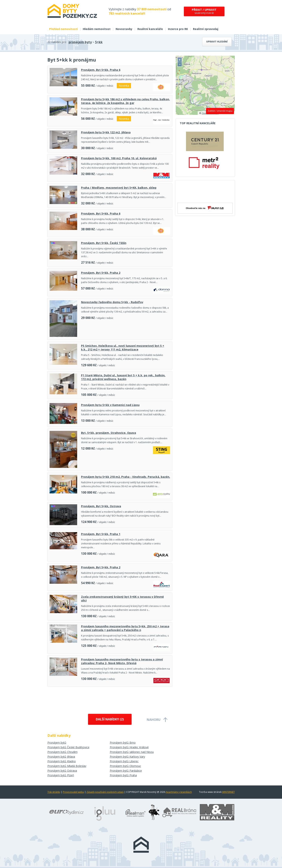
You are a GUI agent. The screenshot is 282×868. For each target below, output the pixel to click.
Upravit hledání (217, 42)
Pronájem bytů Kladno (62, 761)
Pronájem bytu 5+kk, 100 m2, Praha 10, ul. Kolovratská (119, 158)
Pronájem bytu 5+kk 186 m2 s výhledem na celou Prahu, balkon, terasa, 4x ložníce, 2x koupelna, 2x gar (125, 101)
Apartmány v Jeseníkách (179, 792)
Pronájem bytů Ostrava (62, 771)
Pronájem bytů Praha (123, 775)
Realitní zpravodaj (206, 29)
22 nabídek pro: (57, 42)
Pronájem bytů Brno (123, 743)
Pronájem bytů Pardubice (126, 771)
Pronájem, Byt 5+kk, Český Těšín (104, 243)
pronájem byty (80, 42)
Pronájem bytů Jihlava (61, 757)
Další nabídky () (110, 719)
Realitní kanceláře (150, 29)
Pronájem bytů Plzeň (61, 775)
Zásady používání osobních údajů (105, 792)
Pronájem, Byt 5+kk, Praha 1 (101, 534)
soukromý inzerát (204, 11)
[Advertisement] (110, 699)
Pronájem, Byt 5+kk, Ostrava (101, 506)
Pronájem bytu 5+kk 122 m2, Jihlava (106, 132)
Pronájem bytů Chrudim (62, 752)
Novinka (124, 86)
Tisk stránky (54, 792)
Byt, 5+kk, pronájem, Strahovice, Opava (109, 433)
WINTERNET (228, 792)
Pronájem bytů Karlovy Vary (127, 757)
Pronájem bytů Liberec (124, 761)
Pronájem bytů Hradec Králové (129, 747)
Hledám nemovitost (97, 29)
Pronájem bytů (57, 743)
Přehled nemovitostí (63, 29)
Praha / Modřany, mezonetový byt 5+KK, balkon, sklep (119, 188)
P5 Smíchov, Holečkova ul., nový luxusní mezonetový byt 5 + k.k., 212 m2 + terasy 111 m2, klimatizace (123, 348)
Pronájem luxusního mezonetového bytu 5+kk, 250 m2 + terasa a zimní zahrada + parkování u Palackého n (125, 628)
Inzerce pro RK (178, 29)
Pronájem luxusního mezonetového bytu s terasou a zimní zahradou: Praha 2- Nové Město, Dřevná (122, 661)
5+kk (99, 42)
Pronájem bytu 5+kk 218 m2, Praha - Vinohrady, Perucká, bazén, (126, 477)
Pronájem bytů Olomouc (125, 766)
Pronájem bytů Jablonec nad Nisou (132, 752)
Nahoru (154, 720)
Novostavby (124, 29)
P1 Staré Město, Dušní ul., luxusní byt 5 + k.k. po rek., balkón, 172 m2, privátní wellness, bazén (123, 377)
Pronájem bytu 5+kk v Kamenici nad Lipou (110, 405)
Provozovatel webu (73, 792)
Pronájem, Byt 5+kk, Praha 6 (101, 70)
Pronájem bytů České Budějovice (68, 747)
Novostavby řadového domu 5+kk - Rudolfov (112, 302)
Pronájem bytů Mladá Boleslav (67, 766)
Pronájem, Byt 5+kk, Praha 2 (101, 273)
